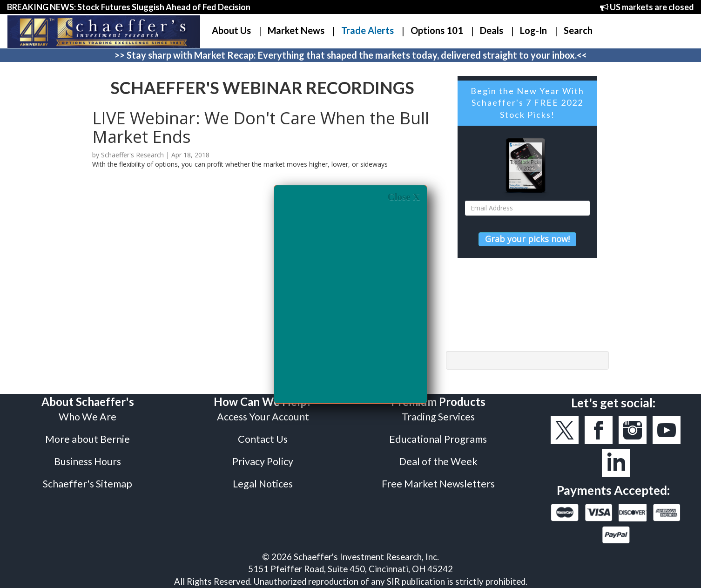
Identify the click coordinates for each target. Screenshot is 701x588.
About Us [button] (231, 30)
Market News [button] (296, 30)
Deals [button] (492, 30)
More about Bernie (88, 439)
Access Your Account (263, 417)
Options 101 (437, 30)
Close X (404, 197)
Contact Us (263, 439)
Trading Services (438, 417)
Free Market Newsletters (438, 484)
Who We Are (88, 417)
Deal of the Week (438, 461)
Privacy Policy (263, 461)
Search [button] (578, 30)
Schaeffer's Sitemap (88, 484)
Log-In (533, 30)
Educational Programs (438, 439)
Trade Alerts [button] (367, 30)
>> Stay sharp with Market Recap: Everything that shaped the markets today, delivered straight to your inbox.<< (351, 55)
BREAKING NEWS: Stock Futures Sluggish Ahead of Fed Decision (129, 7)
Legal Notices (263, 484)
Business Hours (88, 461)
